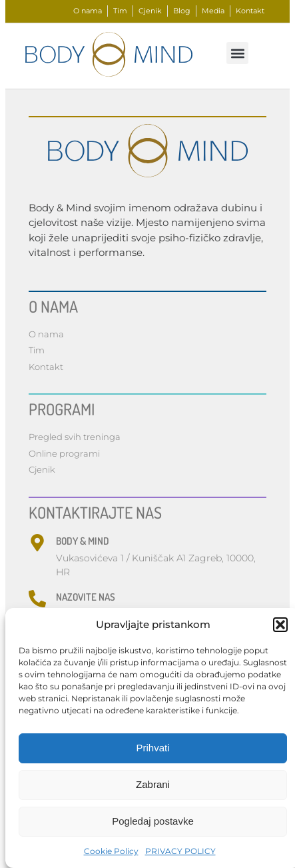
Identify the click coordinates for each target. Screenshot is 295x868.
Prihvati (152, 748)
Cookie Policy (111, 851)
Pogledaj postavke (153, 821)
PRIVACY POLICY (180, 851)
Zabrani (153, 784)
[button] (280, 625)
